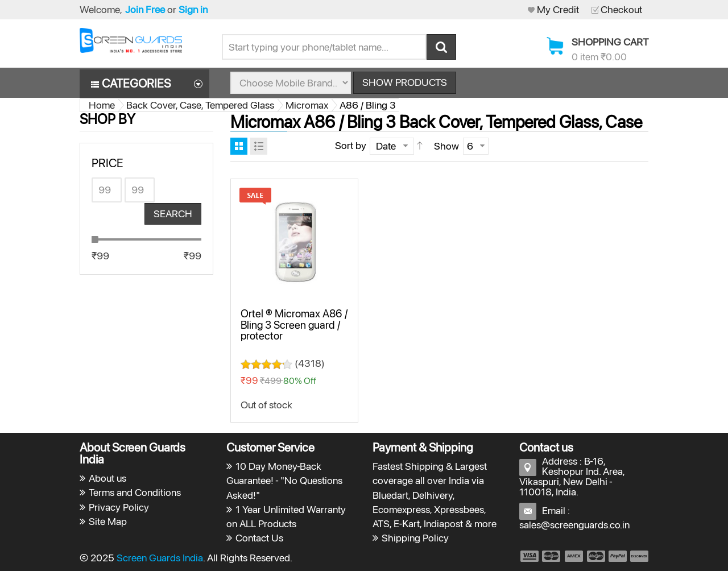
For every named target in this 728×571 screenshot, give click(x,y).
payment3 (574, 556)
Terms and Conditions (135, 492)
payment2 (552, 556)
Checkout (621, 9)
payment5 (618, 556)
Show (446, 146)
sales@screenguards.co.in (574, 525)
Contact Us (259, 538)
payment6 (638, 556)
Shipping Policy (415, 538)
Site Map (108, 521)
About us (107, 478)
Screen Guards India (160, 558)
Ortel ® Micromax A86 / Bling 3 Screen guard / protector (294, 324)
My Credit (558, 9)
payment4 (597, 556)
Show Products (405, 82)
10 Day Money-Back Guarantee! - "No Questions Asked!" (285, 480)
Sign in (193, 9)
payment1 (529, 556)
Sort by (351, 145)
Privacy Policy (119, 507)
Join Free (145, 9)
